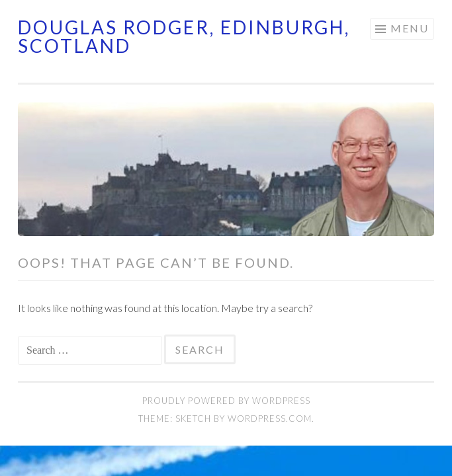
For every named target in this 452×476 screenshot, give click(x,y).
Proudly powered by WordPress (226, 401)
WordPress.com (270, 418)
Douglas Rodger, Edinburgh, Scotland (184, 36)
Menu (410, 28)
